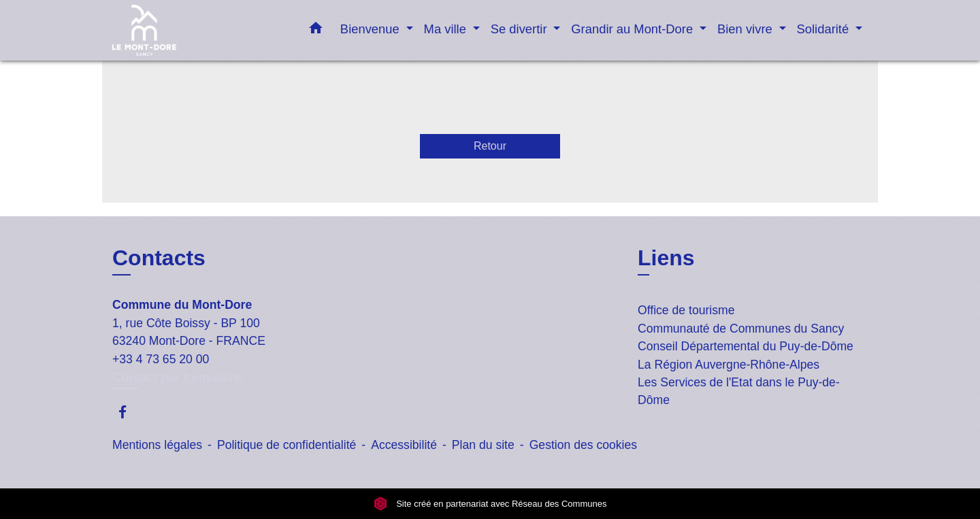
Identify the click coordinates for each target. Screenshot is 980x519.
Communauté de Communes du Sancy (741, 329)
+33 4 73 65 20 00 (161, 359)
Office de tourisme (686, 310)
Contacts (159, 258)
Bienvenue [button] (372, 29)
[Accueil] (197, 30)
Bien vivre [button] (747, 29)
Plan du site (483, 445)
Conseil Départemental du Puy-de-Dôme (746, 346)
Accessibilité (404, 445)
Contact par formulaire (177, 377)
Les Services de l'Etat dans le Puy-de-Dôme (739, 391)
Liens (666, 258)
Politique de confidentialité (287, 445)
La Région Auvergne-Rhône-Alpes (729, 365)
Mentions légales (157, 445)
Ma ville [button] (447, 29)
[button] (316, 31)
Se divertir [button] (521, 29)
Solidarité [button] (825, 29)
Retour (490, 146)
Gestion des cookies (583, 445)
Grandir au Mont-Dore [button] (634, 29)
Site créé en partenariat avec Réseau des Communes (490, 504)
